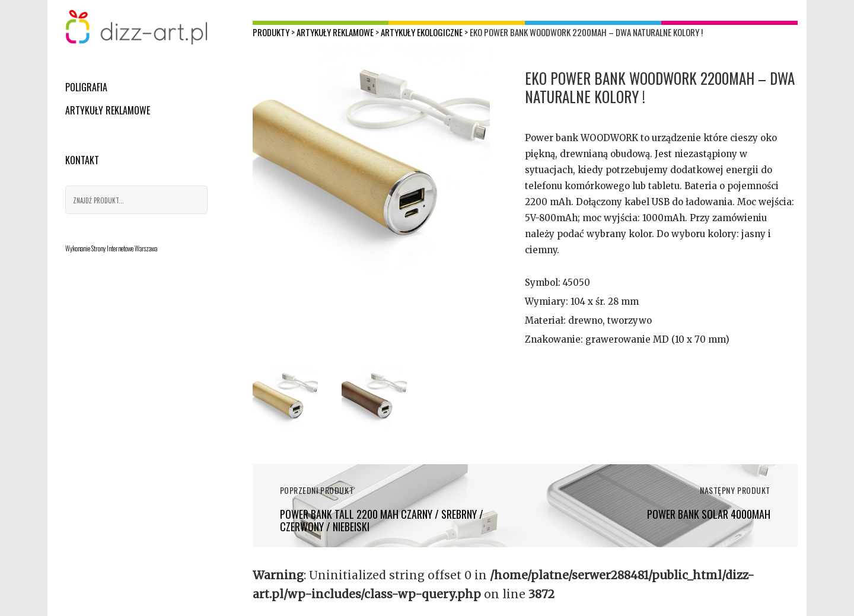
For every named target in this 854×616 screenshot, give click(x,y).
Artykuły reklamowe (108, 110)
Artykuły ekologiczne (422, 32)
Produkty (271, 32)
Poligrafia (86, 87)
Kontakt (82, 160)
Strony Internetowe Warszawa (124, 248)
